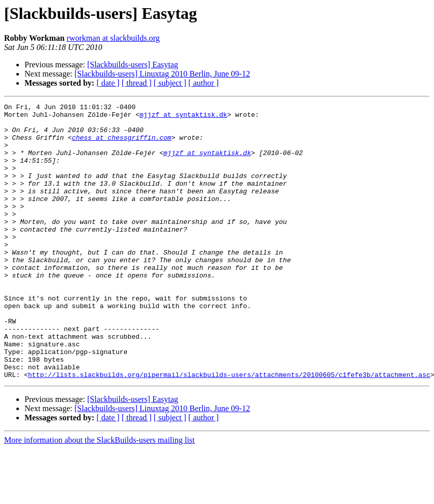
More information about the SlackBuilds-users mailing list (99, 495)
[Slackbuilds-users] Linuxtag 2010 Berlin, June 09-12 (162, 74)
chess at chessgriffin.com (122, 145)
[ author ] (204, 83)
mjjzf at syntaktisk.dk (183, 117)
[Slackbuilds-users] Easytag (133, 65)
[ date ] (108, 83)
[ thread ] (137, 83)
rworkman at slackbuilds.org (113, 38)
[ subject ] (170, 83)
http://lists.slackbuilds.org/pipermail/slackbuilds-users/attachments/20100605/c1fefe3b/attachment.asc (229, 430)
